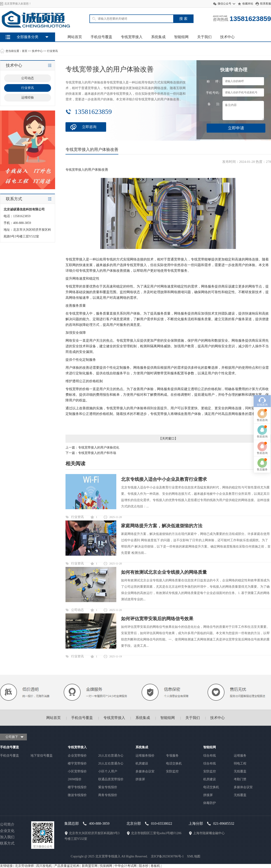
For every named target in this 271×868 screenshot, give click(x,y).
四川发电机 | (45, 866)
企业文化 (7, 831)
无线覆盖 (240, 771)
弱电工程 (240, 763)
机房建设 (142, 763)
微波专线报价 (77, 795)
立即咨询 (89, 127)
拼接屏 (140, 779)
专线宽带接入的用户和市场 (97, 453)
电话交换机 (174, 763)
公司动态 (77, 610)
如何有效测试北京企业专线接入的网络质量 (164, 572)
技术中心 (227, 37)
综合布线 (210, 756)
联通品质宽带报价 (111, 779)
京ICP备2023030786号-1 (167, 856)
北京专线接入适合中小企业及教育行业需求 (164, 479)
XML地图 (194, 856)
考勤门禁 (240, 779)
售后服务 (262, 404)
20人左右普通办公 (111, 756)
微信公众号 (224, 4)
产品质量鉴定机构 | (68, 866)
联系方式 (7, 843)
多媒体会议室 (145, 771)
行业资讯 (52, 51)
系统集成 (158, 37)
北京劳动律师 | (26, 866)
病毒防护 (210, 803)
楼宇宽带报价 (77, 763)
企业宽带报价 (77, 756)
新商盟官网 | (91, 866)
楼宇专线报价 (77, 787)
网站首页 (75, 37)
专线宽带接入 (132, 37)
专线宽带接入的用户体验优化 (99, 448)
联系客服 (266, 4)
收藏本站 (248, 4)
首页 (25, 51)
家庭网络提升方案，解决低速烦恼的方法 (162, 526)
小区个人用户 (108, 771)
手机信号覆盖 (101, 37)
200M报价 (75, 779)
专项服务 (172, 756)
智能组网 (181, 37)
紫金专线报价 (108, 787)
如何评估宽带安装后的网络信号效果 (157, 619)
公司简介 (7, 824)
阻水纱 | (145, 866)
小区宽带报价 (77, 771)
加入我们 (7, 837)
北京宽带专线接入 (108, 856)
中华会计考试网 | (127, 866)
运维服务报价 (145, 756)
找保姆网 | (107, 866)
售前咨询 (262, 355)
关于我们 (204, 37)
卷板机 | (156, 866)
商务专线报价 (108, 795)
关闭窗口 (168, 439)
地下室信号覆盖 (42, 756)
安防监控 (172, 771)
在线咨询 (262, 339)
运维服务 (240, 756)
